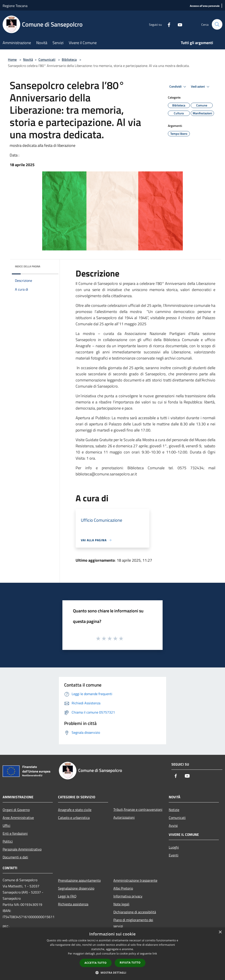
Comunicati (47, 59)
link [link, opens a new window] (155, 954)
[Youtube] (178, 24)
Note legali (121, 904)
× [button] (220, 932)
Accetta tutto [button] (96, 963)
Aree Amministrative (18, 818)
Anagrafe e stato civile (75, 810)
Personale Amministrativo (22, 849)
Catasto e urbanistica (74, 818)
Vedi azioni (201, 87)
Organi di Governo (16, 810)
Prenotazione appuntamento (79, 880)
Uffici (6, 825)
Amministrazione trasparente (135, 880)
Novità (28, 59)
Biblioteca (69, 59)
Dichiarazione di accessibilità (135, 912)
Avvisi (173, 825)
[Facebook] (167, 24)
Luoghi (174, 847)
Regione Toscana (15, 6)
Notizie (174, 810)
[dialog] (112, 954)
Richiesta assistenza (73, 904)
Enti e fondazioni (15, 833)
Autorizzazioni (124, 817)
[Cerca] (217, 24)
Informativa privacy (128, 896)
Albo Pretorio (123, 888)
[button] (112, 973)
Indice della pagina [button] (28, 266)
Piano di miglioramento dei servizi (133, 923)
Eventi (174, 855)
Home (12, 59)
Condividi (178, 87)
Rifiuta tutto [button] (130, 963)
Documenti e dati (15, 857)
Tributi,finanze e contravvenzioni (138, 809)
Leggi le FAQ (67, 896)
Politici (8, 841)
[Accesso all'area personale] (205, 6)
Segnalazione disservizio (76, 888)
